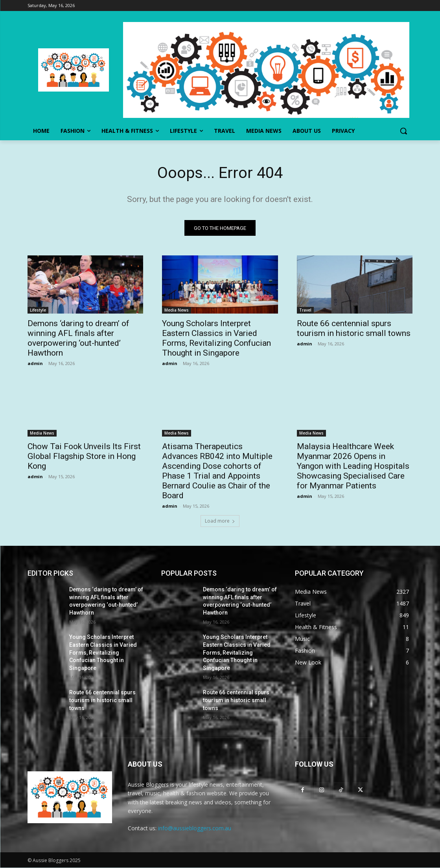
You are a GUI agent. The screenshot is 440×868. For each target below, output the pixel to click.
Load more (220, 521)
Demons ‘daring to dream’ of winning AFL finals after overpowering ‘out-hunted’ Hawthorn (78, 339)
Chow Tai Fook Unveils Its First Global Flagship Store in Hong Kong (84, 457)
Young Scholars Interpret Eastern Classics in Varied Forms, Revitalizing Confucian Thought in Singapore (216, 339)
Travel (305, 310)
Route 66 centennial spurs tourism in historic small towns (354, 329)
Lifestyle (38, 310)
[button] (403, 131)
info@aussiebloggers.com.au (195, 829)
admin (35, 364)
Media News (177, 310)
